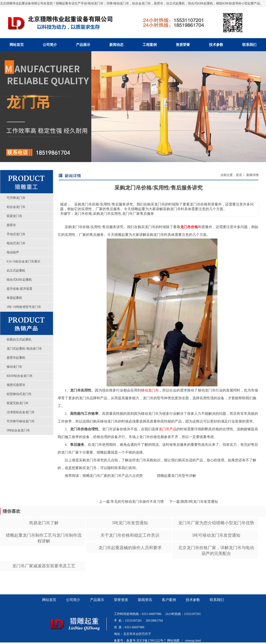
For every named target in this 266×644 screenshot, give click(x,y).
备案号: (131, 641)
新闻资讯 (145, 600)
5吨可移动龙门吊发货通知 (216, 535)
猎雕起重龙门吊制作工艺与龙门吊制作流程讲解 (44, 538)
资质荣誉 (183, 45)
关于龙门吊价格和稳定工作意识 (130, 535)
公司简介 (50, 45)
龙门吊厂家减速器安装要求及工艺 (44, 566)
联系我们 (249, 45)
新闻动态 (116, 45)
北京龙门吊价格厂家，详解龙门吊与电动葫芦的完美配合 (216, 551)
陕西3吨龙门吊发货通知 (199, 502)
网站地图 (173, 641)
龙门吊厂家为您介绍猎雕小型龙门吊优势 (216, 523)
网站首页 (17, 45)
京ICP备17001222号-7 (151, 641)
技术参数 (216, 45)
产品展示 (83, 45)
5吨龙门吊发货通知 (130, 523)
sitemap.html (193, 641)
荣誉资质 (121, 600)
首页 (239, 175)
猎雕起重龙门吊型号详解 (176, 476)
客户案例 (169, 600)
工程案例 (150, 45)
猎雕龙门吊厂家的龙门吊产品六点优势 (113, 476)
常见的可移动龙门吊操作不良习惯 (137, 502)
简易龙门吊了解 (44, 523)
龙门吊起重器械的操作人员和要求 (130, 548)
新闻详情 (252, 175)
